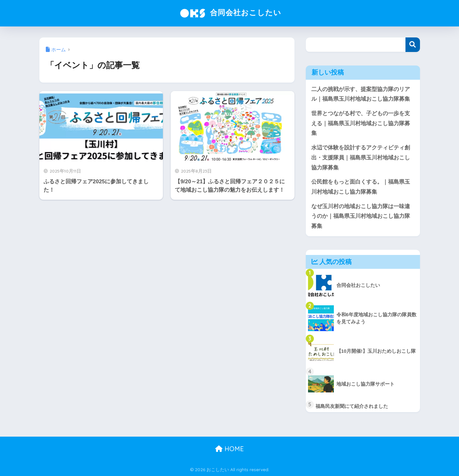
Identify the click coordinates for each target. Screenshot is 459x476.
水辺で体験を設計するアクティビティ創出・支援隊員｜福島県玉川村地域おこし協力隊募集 (361, 157)
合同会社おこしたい (229, 12)
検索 (413, 45)
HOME (229, 449)
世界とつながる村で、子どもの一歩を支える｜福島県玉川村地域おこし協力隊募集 (361, 123)
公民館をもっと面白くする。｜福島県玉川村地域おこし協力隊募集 (361, 187)
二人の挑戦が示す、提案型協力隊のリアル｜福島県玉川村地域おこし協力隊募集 (361, 94)
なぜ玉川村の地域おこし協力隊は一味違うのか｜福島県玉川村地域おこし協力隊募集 (361, 216)
